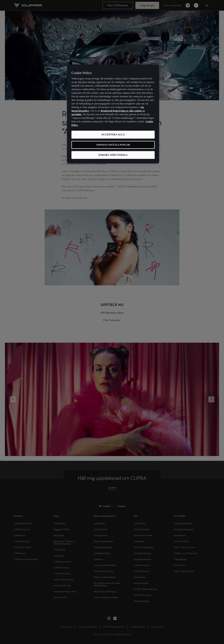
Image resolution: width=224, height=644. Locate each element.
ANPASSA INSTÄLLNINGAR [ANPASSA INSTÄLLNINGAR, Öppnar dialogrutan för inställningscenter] (113, 145)
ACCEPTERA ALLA (113, 134)
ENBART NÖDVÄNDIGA (113, 155)
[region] (113, 114)
